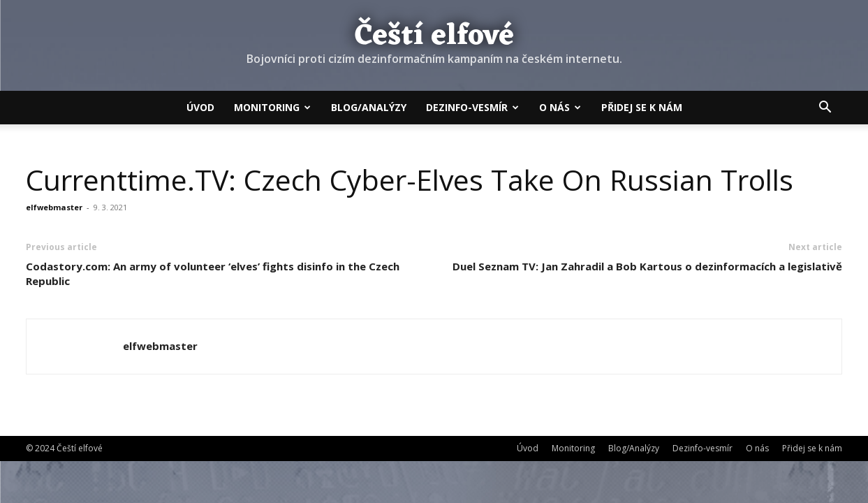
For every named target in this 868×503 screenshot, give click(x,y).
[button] (825, 108)
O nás (560, 107)
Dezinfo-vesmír (472, 107)
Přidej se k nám (642, 107)
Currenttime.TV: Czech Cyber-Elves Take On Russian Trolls (410, 180)
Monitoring (272, 107)
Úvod (200, 107)
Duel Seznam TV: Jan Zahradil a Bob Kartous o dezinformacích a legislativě (647, 266)
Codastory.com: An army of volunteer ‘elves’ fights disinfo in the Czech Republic (213, 274)
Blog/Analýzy (369, 107)
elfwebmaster (54, 207)
